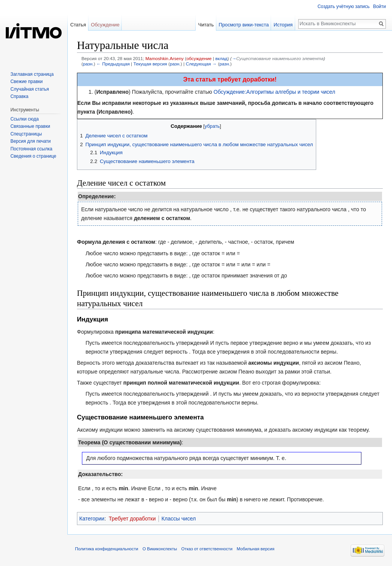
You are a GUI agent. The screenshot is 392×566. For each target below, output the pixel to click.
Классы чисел (179, 519)
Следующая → (201, 64)
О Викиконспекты (160, 549)
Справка (19, 96)
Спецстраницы (26, 134)
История (283, 25)
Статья (78, 25)
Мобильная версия (255, 549)
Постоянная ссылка (31, 149)
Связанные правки (30, 126)
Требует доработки (132, 519)
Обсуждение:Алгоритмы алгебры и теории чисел (274, 92)
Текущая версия (150, 64)
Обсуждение (105, 25)
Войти (379, 7)
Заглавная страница (32, 74)
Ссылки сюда (24, 119)
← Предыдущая (113, 64)
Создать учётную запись (343, 7)
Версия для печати (30, 141)
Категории (92, 519)
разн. (88, 64)
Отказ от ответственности (207, 549)
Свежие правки (26, 82)
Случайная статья (29, 89)
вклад (221, 58)
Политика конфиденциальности (107, 549)
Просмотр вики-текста (244, 25)
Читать (206, 25)
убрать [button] (212, 126)
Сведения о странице (33, 156)
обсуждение (199, 58)
